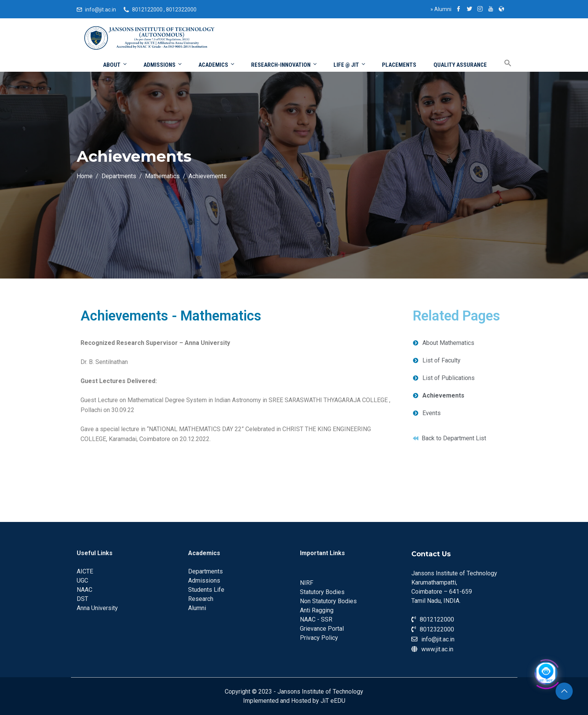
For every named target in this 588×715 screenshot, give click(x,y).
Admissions (163, 65)
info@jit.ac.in (101, 10)
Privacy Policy (319, 638)
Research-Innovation (284, 65)
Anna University (97, 608)
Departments (205, 571)
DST (82, 599)
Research (201, 599)
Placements (399, 65)
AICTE (85, 571)
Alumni (441, 9)
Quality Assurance (460, 65)
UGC (82, 581)
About (115, 65)
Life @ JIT (350, 65)
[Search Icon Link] (502, 64)
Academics (217, 65)
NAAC (85, 590)
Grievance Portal (322, 629)
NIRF (307, 583)
